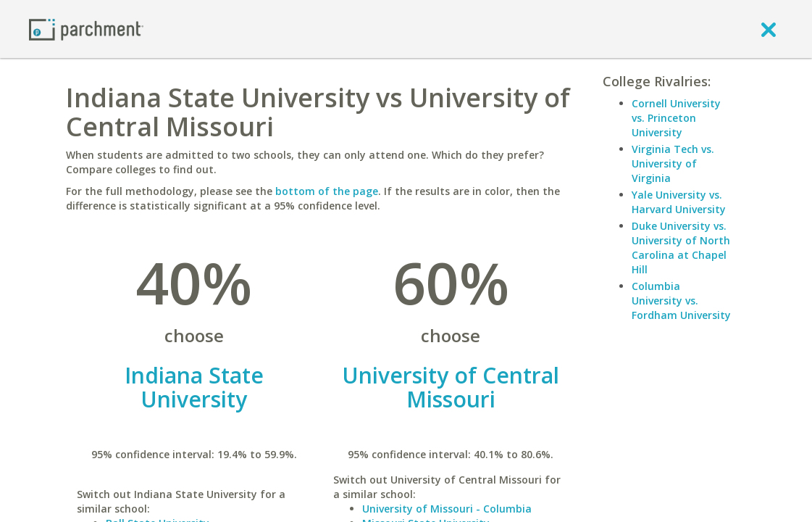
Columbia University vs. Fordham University (681, 301)
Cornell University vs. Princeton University (676, 118)
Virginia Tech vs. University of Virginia (673, 163)
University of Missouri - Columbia (447, 509)
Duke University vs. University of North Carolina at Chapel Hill (681, 248)
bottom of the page (327, 191)
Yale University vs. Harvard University (679, 202)
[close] (769, 29)
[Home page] (86, 29)
